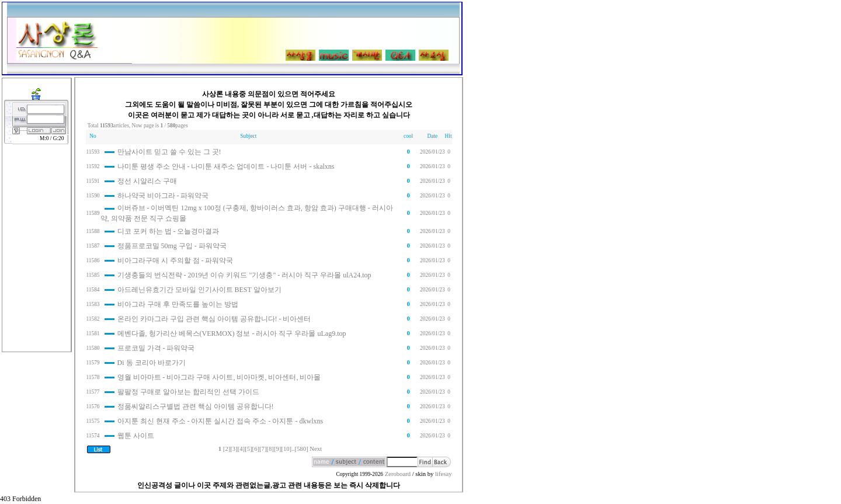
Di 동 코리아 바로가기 (152, 363)
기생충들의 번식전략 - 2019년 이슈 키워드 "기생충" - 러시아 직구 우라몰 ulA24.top (244, 275)
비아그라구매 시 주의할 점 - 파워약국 (176, 260)
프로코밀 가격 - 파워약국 (156, 348)
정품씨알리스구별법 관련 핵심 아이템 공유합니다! (196, 406)
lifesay (443, 474)
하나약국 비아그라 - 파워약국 (163, 196)
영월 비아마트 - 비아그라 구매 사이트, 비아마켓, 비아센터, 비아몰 (219, 377)
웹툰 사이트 (136, 436)
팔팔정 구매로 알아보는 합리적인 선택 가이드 (188, 392)
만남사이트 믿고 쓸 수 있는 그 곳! (169, 152)
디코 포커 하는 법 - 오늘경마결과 (168, 231)
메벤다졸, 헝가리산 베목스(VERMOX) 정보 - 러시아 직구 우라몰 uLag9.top (232, 333)
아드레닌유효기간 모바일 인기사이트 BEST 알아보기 (199, 290)
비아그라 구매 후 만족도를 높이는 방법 (178, 304)
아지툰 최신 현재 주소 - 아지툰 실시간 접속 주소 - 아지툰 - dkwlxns (220, 421)
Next (316, 449)
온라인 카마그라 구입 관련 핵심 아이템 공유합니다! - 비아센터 (214, 319)
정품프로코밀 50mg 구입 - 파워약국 (172, 246)
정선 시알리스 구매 (147, 181)
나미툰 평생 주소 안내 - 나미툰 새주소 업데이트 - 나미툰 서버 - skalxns (226, 166)
